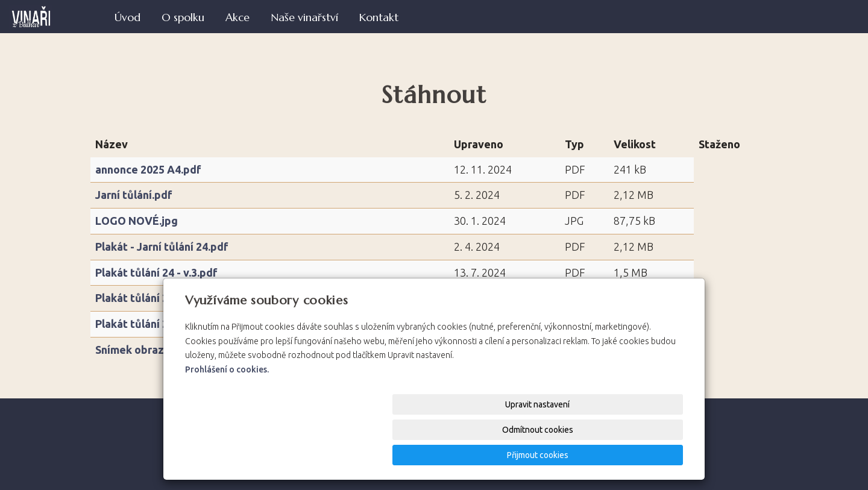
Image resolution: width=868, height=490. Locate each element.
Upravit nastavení (438, 455)
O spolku (183, 18)
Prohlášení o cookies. (227, 420)
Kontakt (379, 18)
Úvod (127, 18)
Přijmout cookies (637, 455)
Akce (237, 18)
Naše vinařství (304, 18)
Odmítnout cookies (538, 455)
